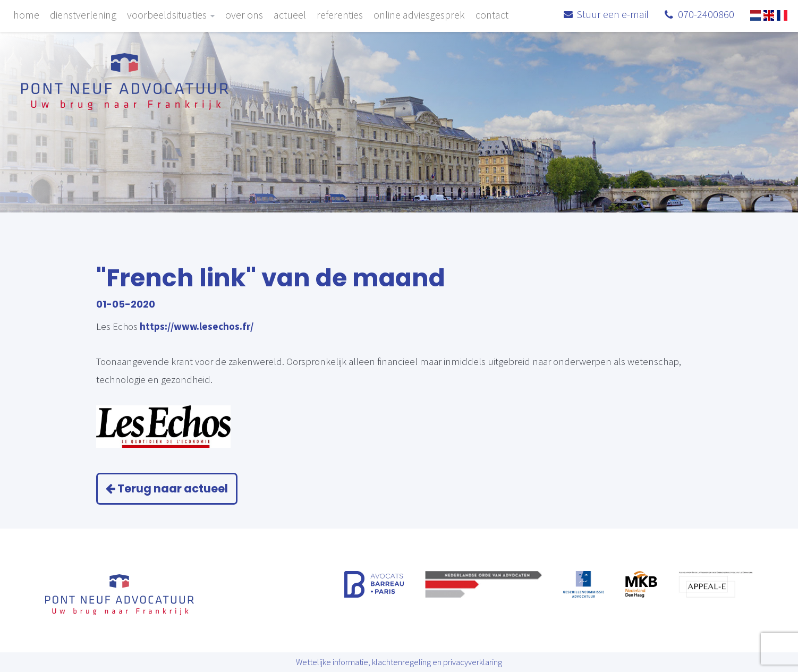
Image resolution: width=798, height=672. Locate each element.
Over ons (244, 15)
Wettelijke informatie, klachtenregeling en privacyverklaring (399, 662)
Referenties (340, 15)
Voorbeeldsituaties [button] (171, 15)
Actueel (290, 15)
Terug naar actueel (167, 488)
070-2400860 (706, 15)
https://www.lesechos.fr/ (197, 326)
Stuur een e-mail (613, 15)
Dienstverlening (83, 15)
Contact (492, 15)
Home (26, 15)
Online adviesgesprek (419, 15)
